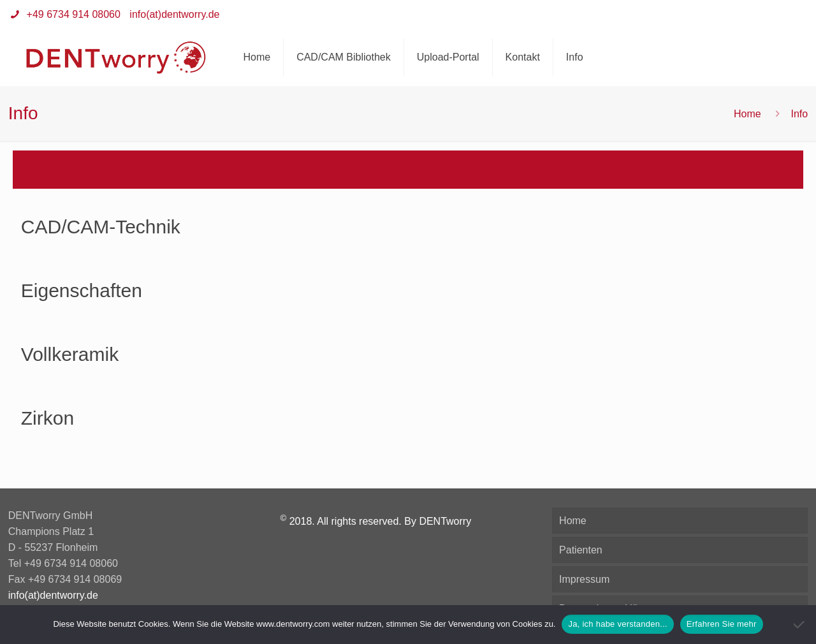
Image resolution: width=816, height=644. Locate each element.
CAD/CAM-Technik (101, 227)
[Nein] (800, 624)
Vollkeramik (70, 354)
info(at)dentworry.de (174, 14)
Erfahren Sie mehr (722, 624)
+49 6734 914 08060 (72, 14)
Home (747, 114)
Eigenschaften (82, 290)
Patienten (581, 550)
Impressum (584, 579)
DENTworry (445, 521)
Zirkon (47, 418)
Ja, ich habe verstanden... (617, 624)
